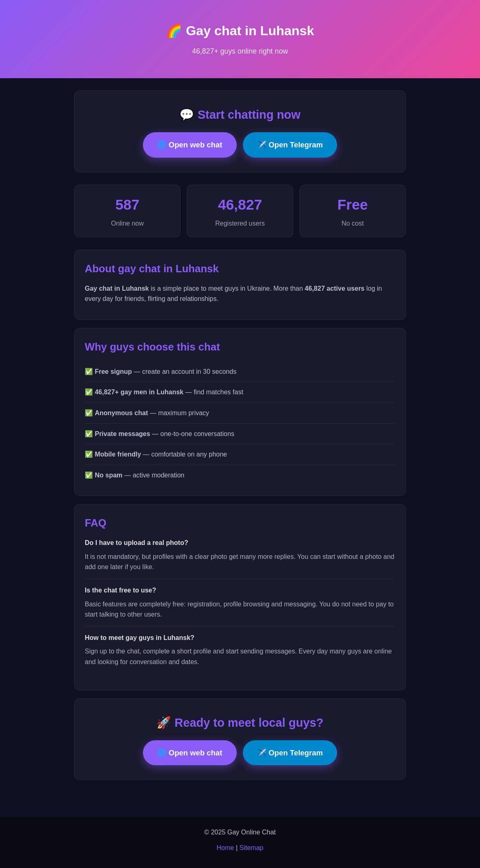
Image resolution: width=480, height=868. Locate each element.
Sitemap (252, 848)
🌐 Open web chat (190, 145)
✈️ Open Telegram (290, 145)
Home (225, 848)
